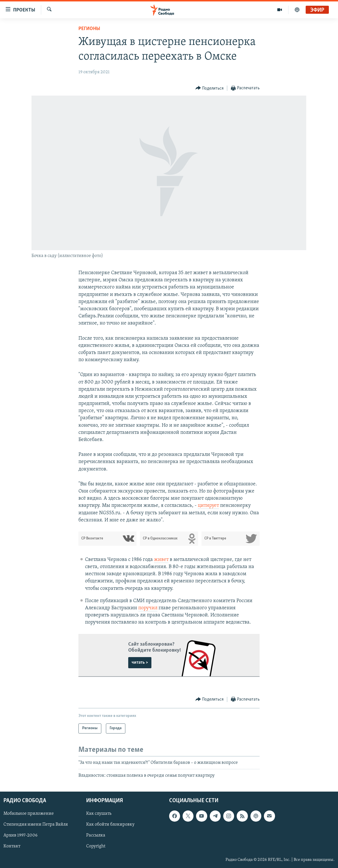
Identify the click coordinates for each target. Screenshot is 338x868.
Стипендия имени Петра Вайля (36, 825)
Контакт (12, 847)
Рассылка (96, 836)
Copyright (96, 847)
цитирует (208, 506)
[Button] (210, 88)
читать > (140, 663)
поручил (148, 608)
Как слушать (99, 814)
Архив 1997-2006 (20, 836)
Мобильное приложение (29, 814)
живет (161, 560)
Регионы (89, 29)
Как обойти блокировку (110, 825)
